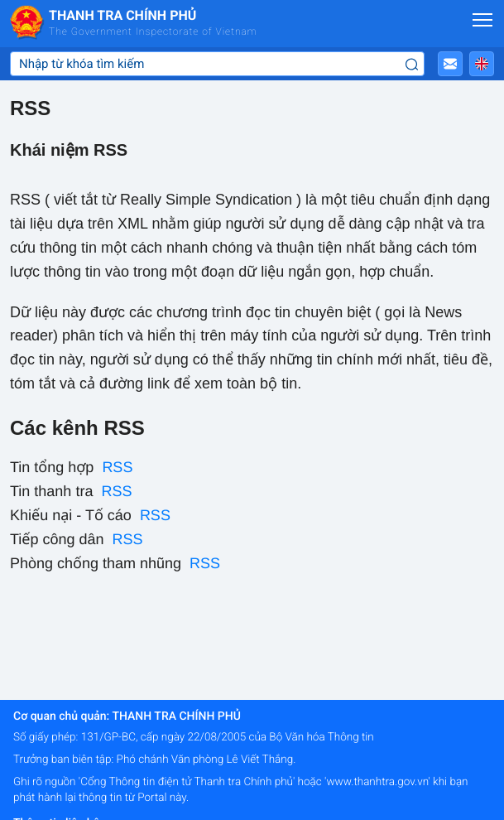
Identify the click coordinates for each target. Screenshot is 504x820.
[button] (450, 64)
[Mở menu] (482, 20)
